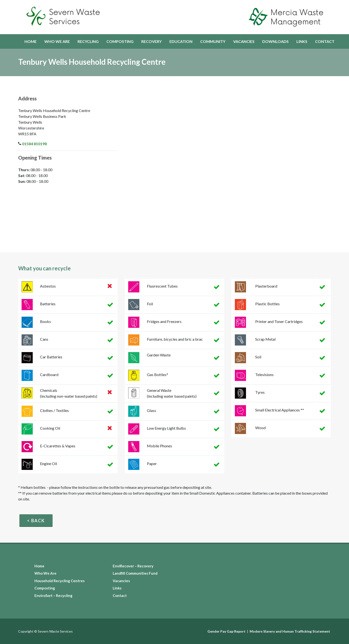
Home (39, 566)
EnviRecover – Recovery (133, 566)
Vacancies (121, 581)
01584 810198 (34, 144)
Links (117, 588)
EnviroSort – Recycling (53, 596)
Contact (120, 596)
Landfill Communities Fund (135, 573)
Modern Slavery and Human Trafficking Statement (290, 631)
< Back (36, 521)
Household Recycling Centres (59, 581)
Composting (45, 588)
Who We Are (45, 573)
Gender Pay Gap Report (226, 631)
